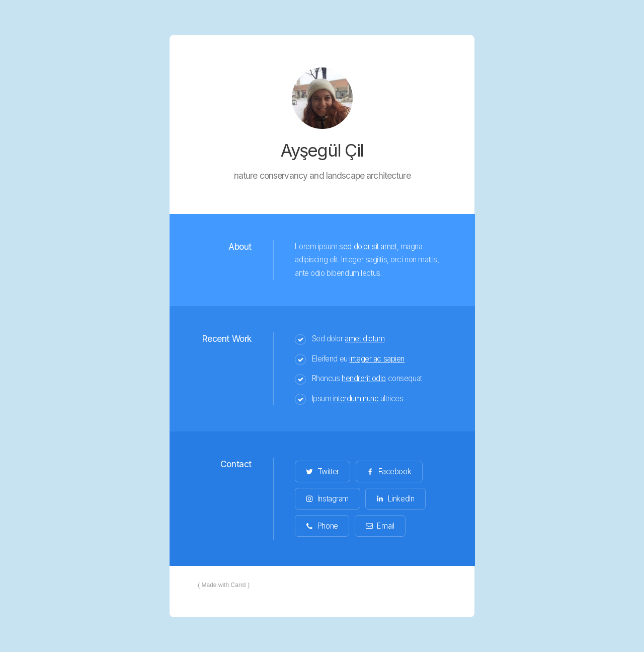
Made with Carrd (224, 585)
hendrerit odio (364, 378)
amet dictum (365, 339)
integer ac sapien (377, 359)
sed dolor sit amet (368, 246)
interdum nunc (356, 399)
